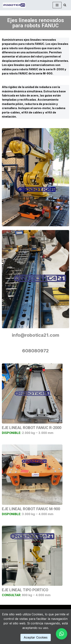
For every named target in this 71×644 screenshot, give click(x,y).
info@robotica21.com (36, 335)
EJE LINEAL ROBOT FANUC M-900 (31, 509)
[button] (62, 634)
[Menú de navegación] (57, 5)
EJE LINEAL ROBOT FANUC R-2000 (32, 428)
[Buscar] (65, 5)
